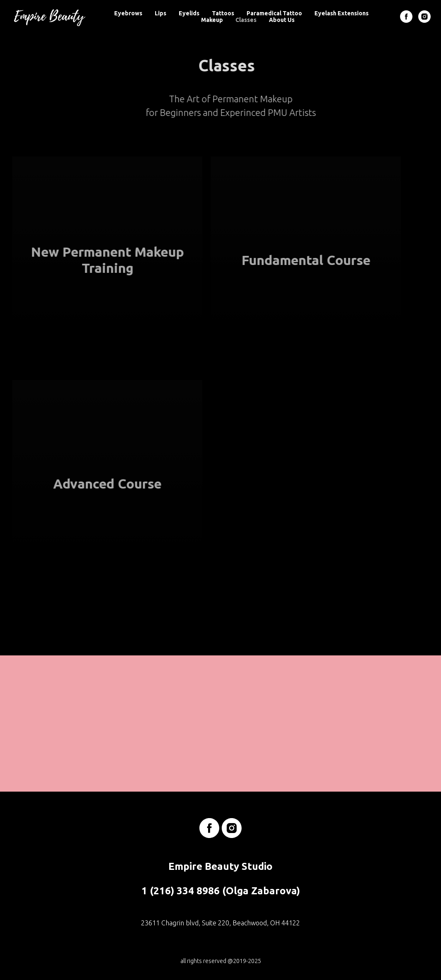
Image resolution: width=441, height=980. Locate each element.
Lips (161, 13)
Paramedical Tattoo (274, 13)
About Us (282, 20)
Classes (246, 20)
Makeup (212, 20)
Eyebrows (128, 13)
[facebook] (406, 17)
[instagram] (424, 17)
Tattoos (223, 13)
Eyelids (189, 13)
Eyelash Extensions (342, 13)
